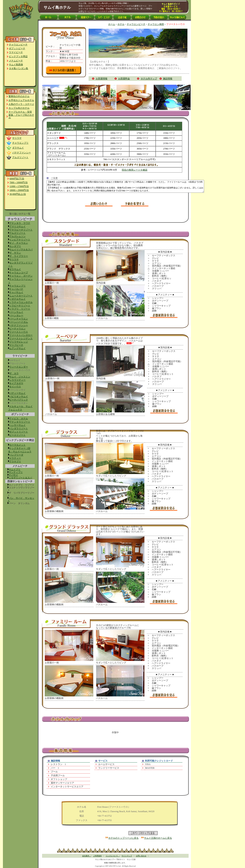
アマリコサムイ (17, 226)
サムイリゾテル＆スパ (21, 250)
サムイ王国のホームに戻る (158, 838)
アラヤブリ (15, 461)
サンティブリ (16, 472)
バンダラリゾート (19, 428)
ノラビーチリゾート (20, 306)
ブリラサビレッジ (19, 342)
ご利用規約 (97, 856)
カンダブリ (15, 246)
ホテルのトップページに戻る (123, 838)
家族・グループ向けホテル (21, 116)
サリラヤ (17, 138)
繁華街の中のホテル (19, 96)
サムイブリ (15, 470)
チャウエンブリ (20, 143)
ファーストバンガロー (21, 335)
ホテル (121, 24)
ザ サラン (15, 253)
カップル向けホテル (19, 108)
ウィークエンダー (19, 367)
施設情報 (168, 79)
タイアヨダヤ (16, 383)
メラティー (15, 458)
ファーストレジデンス (21, 339)
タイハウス (15, 387)
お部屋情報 (102, 79)
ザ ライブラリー (19, 256)
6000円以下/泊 (17, 179)
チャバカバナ (16, 289)
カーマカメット (17, 445)
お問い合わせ (141, 856)
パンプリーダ (16, 455)
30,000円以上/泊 (18, 194)
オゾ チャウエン (19, 243)
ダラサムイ (18, 148)
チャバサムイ (16, 292)
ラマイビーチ (16, 52)
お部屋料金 (124, 79)
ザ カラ (14, 373)
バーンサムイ (16, 312)
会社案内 (87, 856)
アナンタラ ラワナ (20, 223)
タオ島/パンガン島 (19, 68)
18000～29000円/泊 (19, 190)
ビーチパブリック (19, 400)
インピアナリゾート (20, 240)
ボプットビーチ (17, 48)
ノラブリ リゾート (20, 309)
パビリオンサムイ (19, 396)
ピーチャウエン (17, 329)
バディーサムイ (17, 393)
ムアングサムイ (17, 348)
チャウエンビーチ (18, 45)
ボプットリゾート (19, 432)
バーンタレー (16, 315)
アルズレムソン (17, 236)
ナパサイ (13, 475)
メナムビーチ (16, 61)
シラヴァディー (17, 380)
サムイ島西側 (16, 65)
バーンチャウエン (19, 319)
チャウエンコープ (19, 273)
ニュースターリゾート (21, 296)
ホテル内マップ (149, 79)
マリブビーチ (16, 345)
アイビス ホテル (19, 419)
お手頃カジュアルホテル (21, 100)
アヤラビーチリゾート (21, 230)
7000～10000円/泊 (19, 182)
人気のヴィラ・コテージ (21, 104)
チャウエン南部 (156, 24)
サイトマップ (127, 856)
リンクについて (113, 856)
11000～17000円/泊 (19, 186)
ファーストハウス (19, 332)
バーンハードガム (19, 322)
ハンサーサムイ (17, 425)
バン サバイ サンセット (21, 499)
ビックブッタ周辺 (18, 56)
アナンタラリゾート (20, 422)
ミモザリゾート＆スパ (20, 478)
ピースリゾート (17, 435)
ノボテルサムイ (17, 299)
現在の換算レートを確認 (135, 170)
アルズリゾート (20, 157)
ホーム (112, 24)
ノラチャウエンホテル (21, 302)
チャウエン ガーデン (21, 276)
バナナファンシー (22, 153)
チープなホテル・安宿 (20, 112)
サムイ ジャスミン (20, 377)
